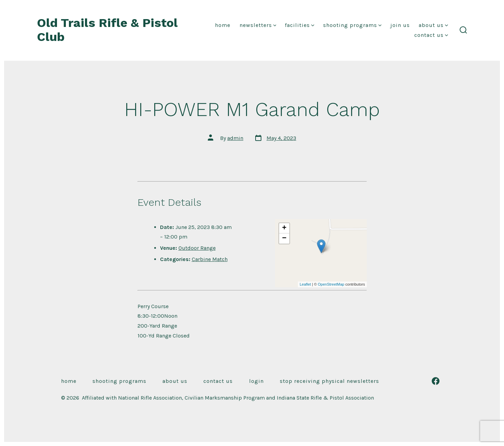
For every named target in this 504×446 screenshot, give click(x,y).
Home (223, 25)
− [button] (284, 239)
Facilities (300, 25)
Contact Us (431, 35)
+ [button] (284, 228)
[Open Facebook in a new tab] (436, 381)
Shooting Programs (352, 25)
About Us (433, 25)
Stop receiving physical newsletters (329, 381)
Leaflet (305, 284)
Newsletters (258, 25)
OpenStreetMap (331, 284)
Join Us (400, 25)
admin (235, 138)
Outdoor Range (197, 248)
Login (256, 381)
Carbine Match (210, 259)
